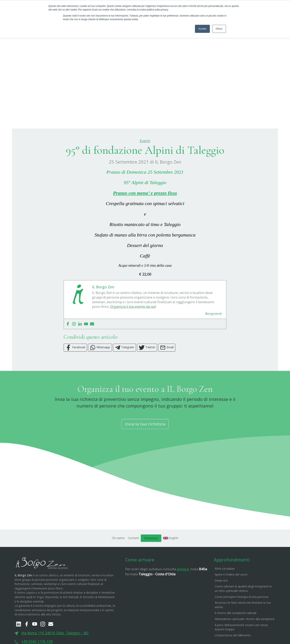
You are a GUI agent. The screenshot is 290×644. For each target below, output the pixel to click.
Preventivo (151, 558)
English (171, 558)
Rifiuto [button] (219, 29)
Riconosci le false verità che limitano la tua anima (243, 625)
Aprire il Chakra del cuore (231, 594)
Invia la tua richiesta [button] (145, 444)
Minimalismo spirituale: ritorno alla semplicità (244, 639)
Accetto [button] (202, 29)
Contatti (133, 558)
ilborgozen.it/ (214, 333)
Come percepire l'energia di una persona (241, 617)
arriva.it (183, 589)
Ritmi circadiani (225, 589)
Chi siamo (118, 558)
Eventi (145, 161)
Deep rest (221, 600)
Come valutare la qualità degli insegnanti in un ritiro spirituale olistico (243, 609)
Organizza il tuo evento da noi (133, 327)
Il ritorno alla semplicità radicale (236, 633)
